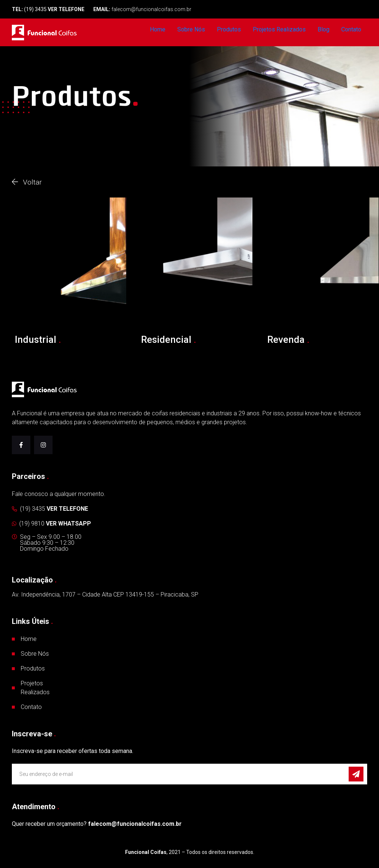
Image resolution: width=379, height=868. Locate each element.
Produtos (229, 29)
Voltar (27, 182)
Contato (351, 29)
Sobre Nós (191, 29)
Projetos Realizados (279, 29)
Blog (323, 29)
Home (158, 29)
